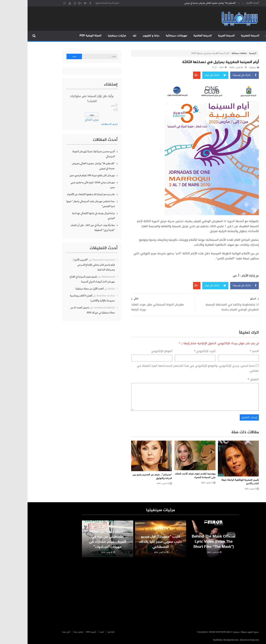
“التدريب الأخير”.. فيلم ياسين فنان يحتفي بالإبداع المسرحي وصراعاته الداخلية (66, 265)
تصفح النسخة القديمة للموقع (80, 3)
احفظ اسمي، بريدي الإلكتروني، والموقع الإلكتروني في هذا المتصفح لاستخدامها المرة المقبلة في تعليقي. (170, 368)
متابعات (243, 36)
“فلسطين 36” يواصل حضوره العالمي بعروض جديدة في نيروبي (183, 3)
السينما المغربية (223, 36)
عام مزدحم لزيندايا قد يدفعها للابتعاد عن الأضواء (63, 194)
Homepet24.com (203, 640)
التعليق (226, 379)
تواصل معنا (51, 632)
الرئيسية (258, 36)
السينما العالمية (175, 36)
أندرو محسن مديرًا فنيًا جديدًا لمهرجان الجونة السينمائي (66, 154)
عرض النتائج (64, 120)
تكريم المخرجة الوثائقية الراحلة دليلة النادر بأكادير (213, 482)
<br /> (172, 592)
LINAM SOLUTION (190, 632)
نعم (85, 106)
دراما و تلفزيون (124, 36)
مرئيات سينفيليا (89, 36)
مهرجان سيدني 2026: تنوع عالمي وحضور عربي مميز (65, 185)
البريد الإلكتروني (177, 351)
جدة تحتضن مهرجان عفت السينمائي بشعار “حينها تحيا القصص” (63, 204)
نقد (107, 36)
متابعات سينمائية (212, 53)
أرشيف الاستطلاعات (82, 124)
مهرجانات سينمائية (149, 36)
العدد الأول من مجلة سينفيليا (62, 289)
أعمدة (74, 632)
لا (86, 110)
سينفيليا (225, 67)
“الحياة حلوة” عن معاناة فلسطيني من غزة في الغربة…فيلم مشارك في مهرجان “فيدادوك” (80, 543)
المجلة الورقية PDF (63, 36)
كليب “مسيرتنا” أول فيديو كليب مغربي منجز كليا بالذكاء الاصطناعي (133, 546)
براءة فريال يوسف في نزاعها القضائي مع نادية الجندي (66, 216)
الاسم (227, 351)
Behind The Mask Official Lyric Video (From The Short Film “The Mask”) (186, 546)
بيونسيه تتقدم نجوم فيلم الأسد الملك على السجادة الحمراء (168, 476)
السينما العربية (199, 36)
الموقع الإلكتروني (134, 351)
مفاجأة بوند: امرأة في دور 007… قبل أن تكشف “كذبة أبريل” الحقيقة (65, 228)
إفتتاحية (83, 632)
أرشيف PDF (64, 632)
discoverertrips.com (222, 640)
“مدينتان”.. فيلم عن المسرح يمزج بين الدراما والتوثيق (125, 477)
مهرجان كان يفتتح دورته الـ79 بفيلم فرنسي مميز (65, 175)
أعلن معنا (39, 632)
